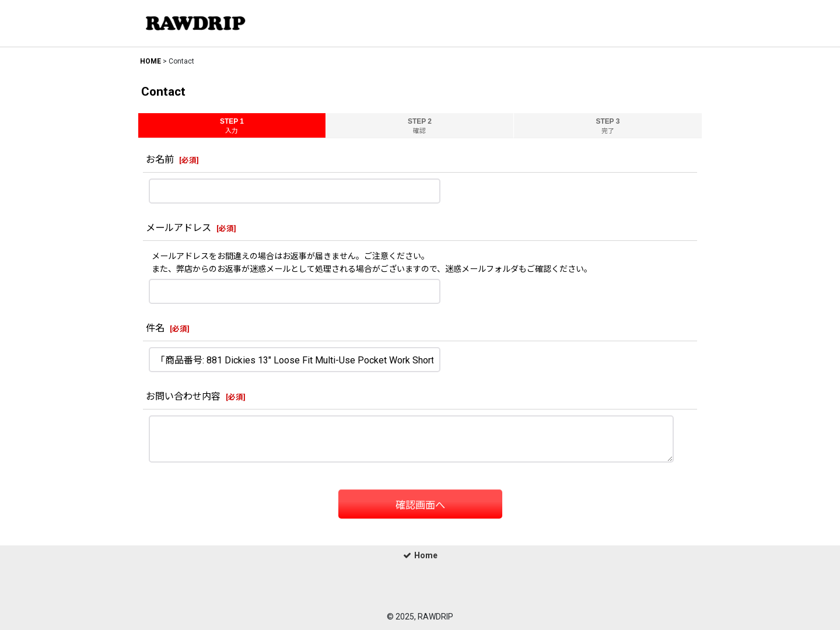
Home (420, 555)
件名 (155, 328)
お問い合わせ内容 (183, 396)
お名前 (160, 160)
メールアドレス (178, 228)
